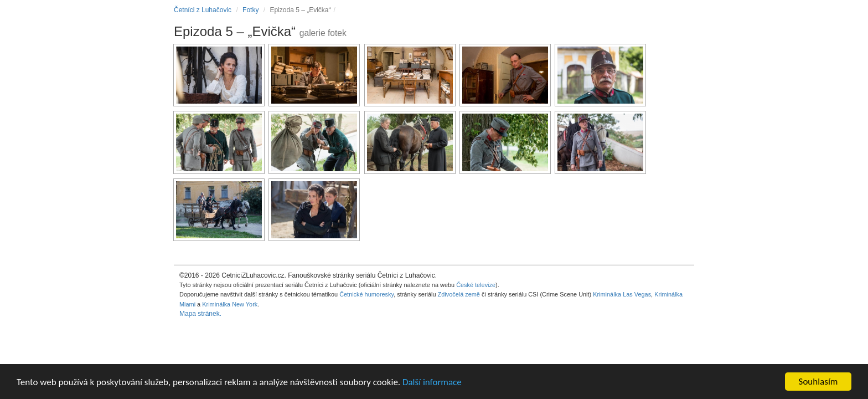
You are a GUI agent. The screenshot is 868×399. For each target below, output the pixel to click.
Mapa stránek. (200, 314)
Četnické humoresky (366, 294)
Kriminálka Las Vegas (622, 294)
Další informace (432, 383)
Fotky (250, 10)
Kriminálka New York (230, 304)
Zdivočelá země (459, 294)
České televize (476, 285)
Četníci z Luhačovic (203, 10)
